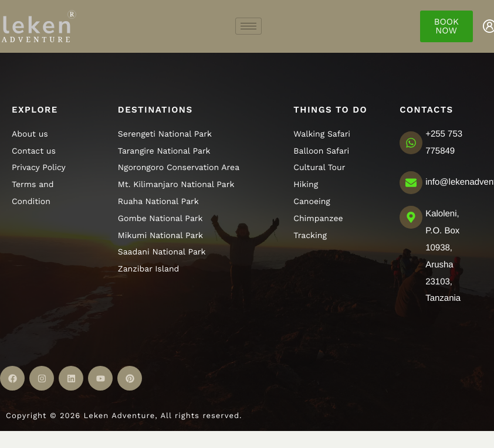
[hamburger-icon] (248, 26)
